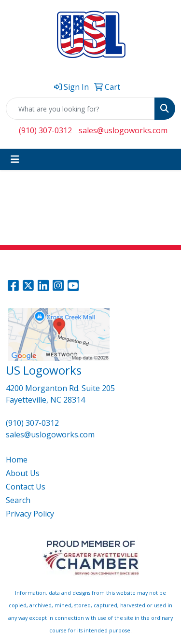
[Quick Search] (80, 109)
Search (18, 500)
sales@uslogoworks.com (123, 130)
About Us (23, 473)
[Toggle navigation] (15, 159)
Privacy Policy (30, 514)
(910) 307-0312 (45, 130)
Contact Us (26, 487)
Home (17, 460)
